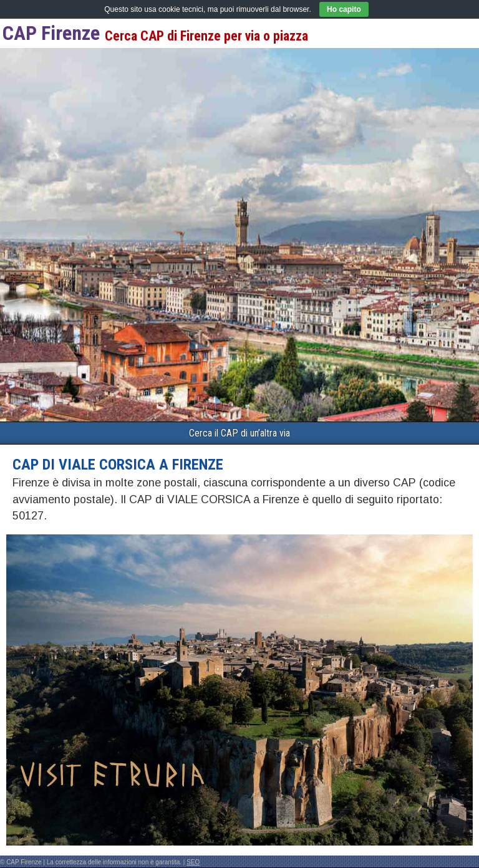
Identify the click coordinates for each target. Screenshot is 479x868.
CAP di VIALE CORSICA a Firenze (118, 465)
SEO (193, 862)
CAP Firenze (51, 33)
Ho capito (344, 9)
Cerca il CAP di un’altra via (239, 433)
